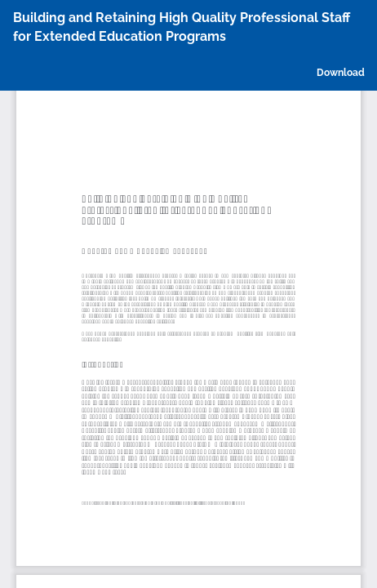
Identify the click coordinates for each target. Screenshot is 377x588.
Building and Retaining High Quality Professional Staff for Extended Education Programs (182, 27)
